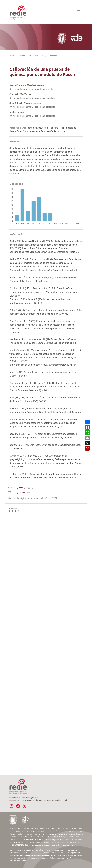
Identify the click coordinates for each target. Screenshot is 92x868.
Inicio (12, 56)
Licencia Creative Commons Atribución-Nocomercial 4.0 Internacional (38, 855)
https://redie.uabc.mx (34, 840)
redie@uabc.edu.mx (58, 840)
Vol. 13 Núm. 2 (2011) (37, 56)
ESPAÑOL (26, 488)
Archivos (21, 56)
